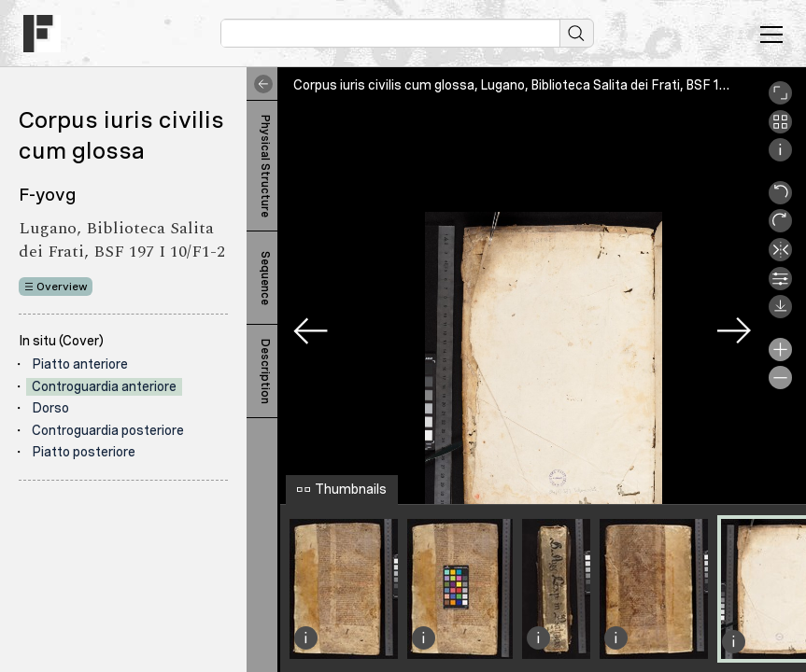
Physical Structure (265, 166)
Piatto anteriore (80, 364)
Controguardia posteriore (108, 430)
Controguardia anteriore (104, 386)
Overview (62, 287)
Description (265, 371)
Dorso (50, 408)
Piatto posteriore (84, 452)
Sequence (265, 278)
